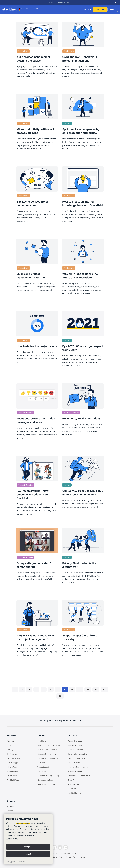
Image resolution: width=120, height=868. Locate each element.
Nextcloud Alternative (77, 758)
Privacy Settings (79, 857)
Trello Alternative (75, 771)
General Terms (59, 857)
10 (80, 689)
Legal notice (21, 862)
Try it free (100, 10)
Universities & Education (47, 780)
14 (60, 696)
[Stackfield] (11, 9)
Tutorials (11, 806)
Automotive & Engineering (48, 776)
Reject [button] (28, 854)
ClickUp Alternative (76, 750)
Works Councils (44, 767)
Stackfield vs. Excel (75, 793)
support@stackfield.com (70, 721)
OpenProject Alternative (78, 754)
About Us (11, 811)
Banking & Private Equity (47, 750)
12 (96, 689)
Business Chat (74, 784)
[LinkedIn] (66, 847)
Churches (41, 763)
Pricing (10, 750)
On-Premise (12, 754)
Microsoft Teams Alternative (79, 767)
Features (10, 741)
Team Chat (72, 780)
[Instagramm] (60, 847)
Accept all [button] (28, 847)
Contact (68, 857)
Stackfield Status (14, 780)
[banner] (28, 839)
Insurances (42, 771)
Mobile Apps (12, 767)
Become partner (14, 758)
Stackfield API (12, 771)
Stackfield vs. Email (76, 789)
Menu (113, 10)
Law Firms (42, 741)
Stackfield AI (12, 776)
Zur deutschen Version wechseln (58, 2)
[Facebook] (54, 847)
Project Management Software (80, 776)
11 (88, 689)
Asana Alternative (75, 741)
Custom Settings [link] (13, 839)
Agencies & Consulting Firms (49, 758)
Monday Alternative (76, 745)
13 (104, 689)
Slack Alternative (75, 763)
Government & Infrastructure (49, 745)
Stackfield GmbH (69, 854)
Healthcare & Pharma (46, 784)
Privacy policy (11, 862)
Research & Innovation (47, 754)
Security (10, 745)
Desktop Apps (13, 763)
